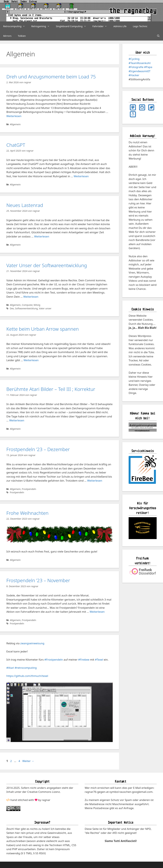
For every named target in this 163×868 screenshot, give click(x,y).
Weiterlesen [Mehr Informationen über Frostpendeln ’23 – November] (97, 612)
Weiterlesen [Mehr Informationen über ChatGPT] (81, 176)
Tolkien (22, 36)
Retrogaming (42, 26)
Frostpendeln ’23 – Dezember (38, 449)
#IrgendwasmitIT (140, 71)
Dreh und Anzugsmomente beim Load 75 (51, 77)
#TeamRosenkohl (140, 63)
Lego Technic (140, 26)
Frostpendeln (29, 489)
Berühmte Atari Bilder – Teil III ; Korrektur (51, 389)
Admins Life (120, 26)
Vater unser (45, 308)
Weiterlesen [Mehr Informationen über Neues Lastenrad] (42, 236)
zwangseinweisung (32, 643)
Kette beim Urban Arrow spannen (43, 329)
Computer (27, 305)
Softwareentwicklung (26, 308)
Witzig (37, 305)
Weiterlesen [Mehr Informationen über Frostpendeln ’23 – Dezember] (95, 481)
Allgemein (15, 124)
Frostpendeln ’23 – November (38, 580)
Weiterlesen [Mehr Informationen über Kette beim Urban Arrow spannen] (31, 360)
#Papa (148, 67)
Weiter (28, 761)
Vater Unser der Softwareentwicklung (47, 265)
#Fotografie (136, 67)
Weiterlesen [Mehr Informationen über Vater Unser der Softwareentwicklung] (31, 297)
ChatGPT (16, 145)
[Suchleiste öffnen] (158, 36)
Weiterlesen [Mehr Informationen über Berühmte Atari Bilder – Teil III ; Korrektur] (17, 420)
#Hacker (134, 75)
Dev (12, 308)
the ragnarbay (133, 11)
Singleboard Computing (73, 26)
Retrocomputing (16, 26)
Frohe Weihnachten (27, 513)
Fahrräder (101, 26)
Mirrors (7, 36)
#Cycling (134, 59)
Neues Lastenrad (25, 205)
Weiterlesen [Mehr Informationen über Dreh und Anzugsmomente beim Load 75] (14, 116)
